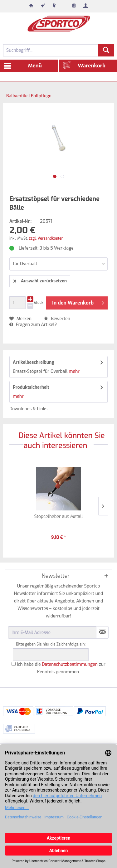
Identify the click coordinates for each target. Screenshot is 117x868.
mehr (73, 371)
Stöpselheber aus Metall (59, 517)
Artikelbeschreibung (34, 362)
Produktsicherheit (31, 387)
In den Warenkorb (78, 302)
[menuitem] (31, 6)
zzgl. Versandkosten (46, 238)
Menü (23, 65)
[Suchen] (106, 50)
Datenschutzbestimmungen (70, 664)
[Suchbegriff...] (58, 50)
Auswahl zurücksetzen (40, 280)
